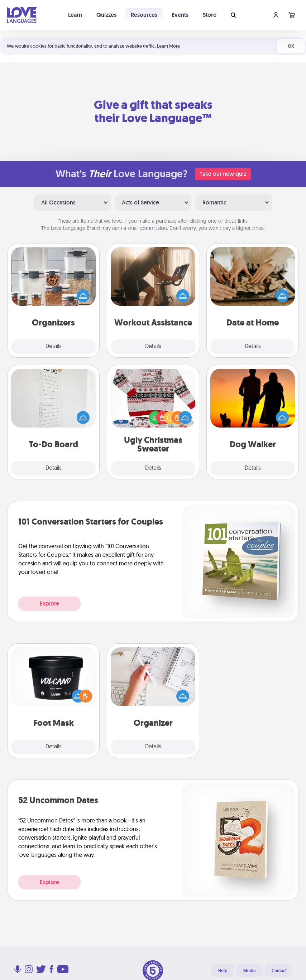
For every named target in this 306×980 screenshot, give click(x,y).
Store (210, 15)
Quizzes (106, 15)
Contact (279, 971)
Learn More (168, 46)
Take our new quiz (223, 174)
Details (54, 347)
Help (223, 971)
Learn (75, 15)
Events (180, 15)
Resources (144, 15)
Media (249, 971)
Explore (49, 604)
